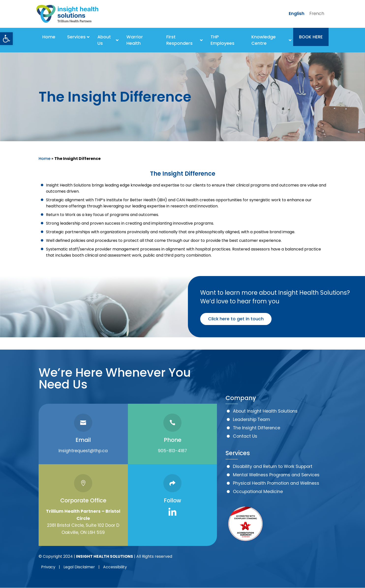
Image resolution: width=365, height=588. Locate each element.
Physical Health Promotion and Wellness (276, 483)
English (297, 14)
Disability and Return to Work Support (273, 466)
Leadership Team (251, 419)
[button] (6, 39)
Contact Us (245, 436)
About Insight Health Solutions (265, 411)
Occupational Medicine (258, 492)
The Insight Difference (257, 428)
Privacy (48, 567)
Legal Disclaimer (79, 567)
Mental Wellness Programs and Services (276, 475)
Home (45, 159)
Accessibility (115, 567)
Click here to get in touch (236, 319)
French (317, 14)
